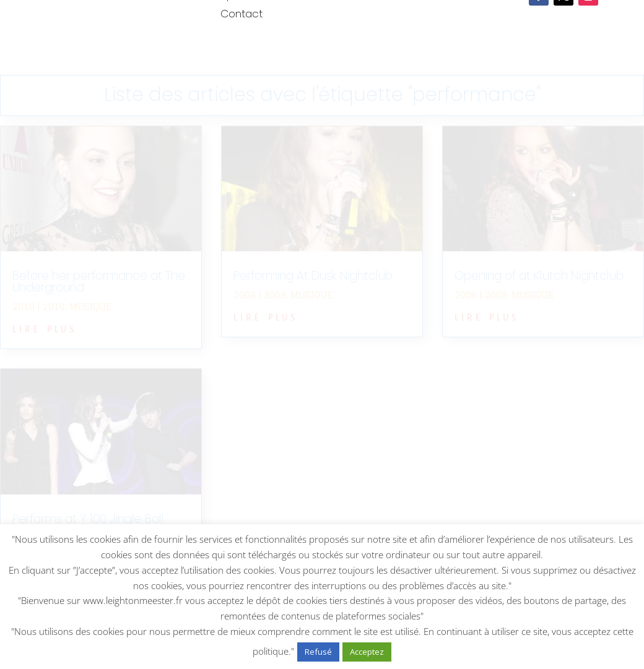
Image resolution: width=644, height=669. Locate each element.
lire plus (45, 327)
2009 (275, 295)
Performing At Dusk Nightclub (313, 276)
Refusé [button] (318, 652)
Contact (241, 15)
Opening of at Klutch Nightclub (539, 276)
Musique (90, 307)
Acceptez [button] (367, 652)
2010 (54, 307)
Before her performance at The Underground (99, 282)
